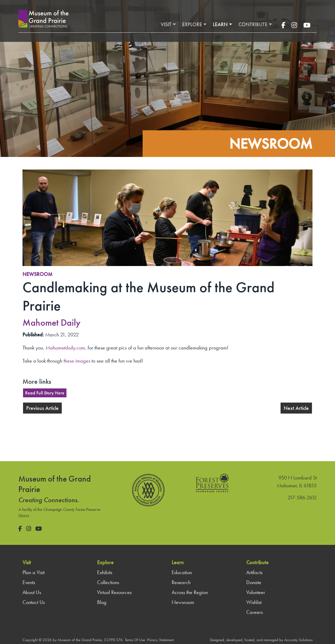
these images (77, 361)
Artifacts (254, 572)
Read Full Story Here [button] (45, 393)
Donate (254, 582)
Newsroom (37, 274)
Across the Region (190, 592)
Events (29, 582)
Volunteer (256, 592)
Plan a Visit (33, 572)
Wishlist (254, 602)
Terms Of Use (135, 640)
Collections (108, 582)
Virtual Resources (114, 592)
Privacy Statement (160, 640)
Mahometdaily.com (65, 348)
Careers (255, 612)
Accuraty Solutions (298, 640)
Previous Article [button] (42, 408)
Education (182, 572)
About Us (32, 592)
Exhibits (105, 572)
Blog (102, 602)
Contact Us (34, 602)
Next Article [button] (296, 408)
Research (181, 582)
